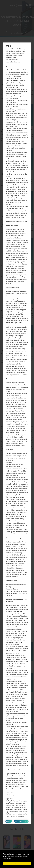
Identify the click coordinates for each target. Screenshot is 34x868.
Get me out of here (21, 821)
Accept (9, 821)
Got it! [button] (17, 863)
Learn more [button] (7, 859)
